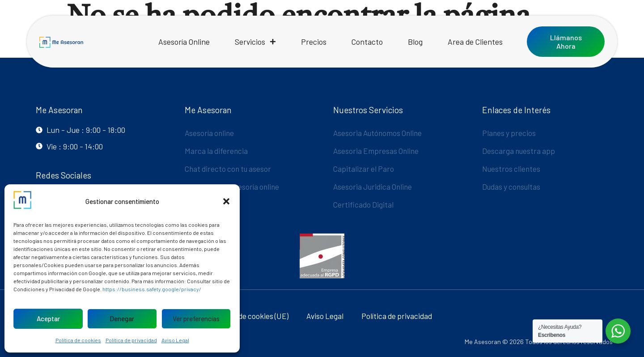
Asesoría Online (184, 42)
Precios (314, 42)
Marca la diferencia (217, 151)
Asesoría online (210, 133)
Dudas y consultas (512, 187)
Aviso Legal (175, 340)
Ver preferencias (196, 319)
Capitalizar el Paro (364, 169)
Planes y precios (510, 133)
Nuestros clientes (512, 169)
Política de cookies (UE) (250, 316)
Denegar (122, 319)
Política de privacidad (131, 340)
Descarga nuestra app (519, 151)
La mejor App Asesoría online (234, 187)
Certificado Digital (364, 204)
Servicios (255, 42)
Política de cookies (78, 340)
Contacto (367, 42)
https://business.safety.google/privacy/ (152, 289)
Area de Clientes (475, 42)
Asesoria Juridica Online (374, 187)
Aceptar (48, 319)
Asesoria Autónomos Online (379, 133)
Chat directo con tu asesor (229, 169)
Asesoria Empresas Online (377, 151)
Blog (415, 42)
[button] (226, 201)
